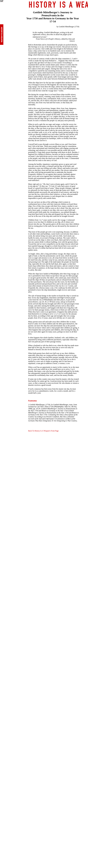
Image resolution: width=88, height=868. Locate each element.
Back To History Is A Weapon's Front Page (43, 431)
